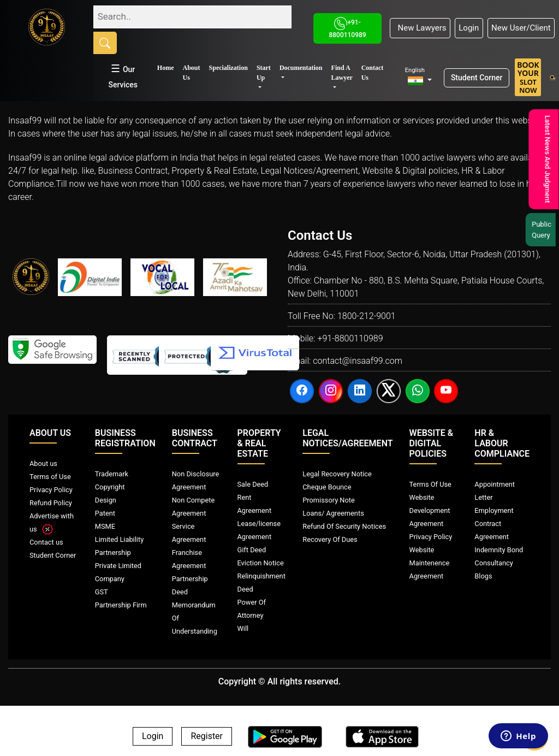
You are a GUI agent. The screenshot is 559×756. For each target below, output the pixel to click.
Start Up (264, 73)
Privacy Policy (51, 490)
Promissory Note (329, 500)
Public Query (544, 230)
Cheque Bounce (327, 487)
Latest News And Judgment (547, 159)
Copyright (110, 487)
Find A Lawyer (342, 73)
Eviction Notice (261, 563)
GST (102, 592)
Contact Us (373, 73)
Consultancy (493, 563)
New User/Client (521, 28)
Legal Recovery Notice (337, 474)
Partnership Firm (121, 605)
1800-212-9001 (367, 316)
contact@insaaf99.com (358, 361)
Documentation (301, 68)
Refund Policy (51, 503)
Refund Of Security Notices (344, 526)
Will (243, 628)
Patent (105, 513)
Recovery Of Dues (330, 539)
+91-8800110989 (350, 338)
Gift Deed (252, 550)
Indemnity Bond (499, 550)
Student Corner (477, 78)
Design (106, 500)
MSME (105, 526)
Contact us (46, 542)
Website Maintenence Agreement (430, 563)
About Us (192, 73)
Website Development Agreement (430, 510)
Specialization (228, 68)
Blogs (483, 576)
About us (43, 463)
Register (207, 737)
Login (469, 28)
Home (166, 68)
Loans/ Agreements (333, 513)
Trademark (112, 474)
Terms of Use (50, 477)
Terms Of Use (430, 484)
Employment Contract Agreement (494, 524)
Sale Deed (253, 484)
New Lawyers (420, 28)
